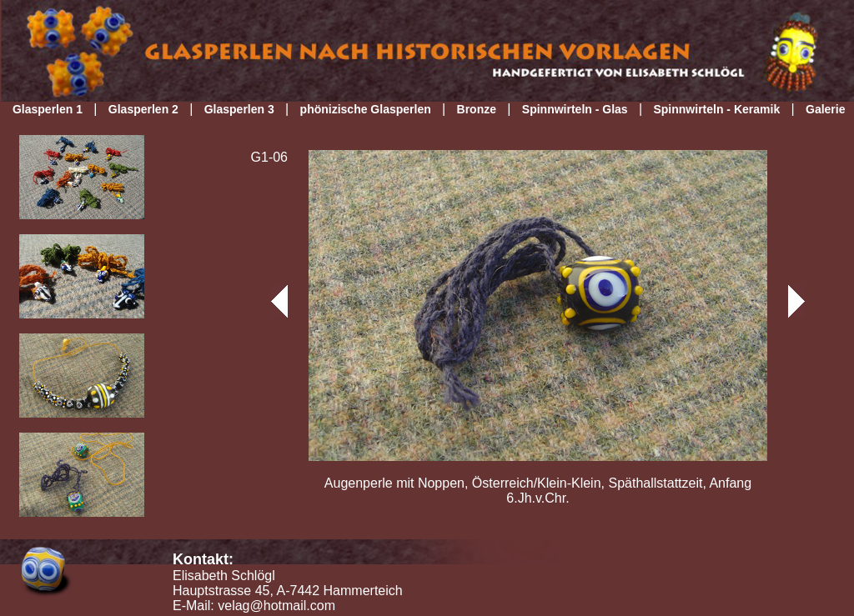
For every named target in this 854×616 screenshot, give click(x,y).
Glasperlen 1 (48, 109)
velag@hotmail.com (276, 606)
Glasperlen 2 (143, 109)
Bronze (477, 109)
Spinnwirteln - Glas (575, 109)
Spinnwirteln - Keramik (716, 109)
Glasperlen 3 (239, 109)
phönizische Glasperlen (366, 109)
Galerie (825, 109)
